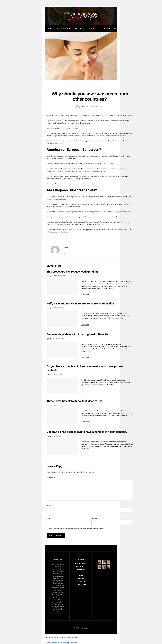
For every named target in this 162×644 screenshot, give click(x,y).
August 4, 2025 (57, 405)
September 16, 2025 (59, 276)
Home (51, 29)
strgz (84, 106)
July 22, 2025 (57, 436)
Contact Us (136, 29)
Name (49, 505)
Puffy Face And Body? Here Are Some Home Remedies (80, 304)
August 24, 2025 (58, 375)
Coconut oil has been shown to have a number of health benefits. (87, 432)
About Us (107, 29)
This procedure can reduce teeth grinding (72, 272)
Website (94, 518)
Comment (51, 478)
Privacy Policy (121, 29)
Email (49, 519)
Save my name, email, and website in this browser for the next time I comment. (77, 529)
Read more (85, 295)
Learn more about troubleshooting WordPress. (61, 643)
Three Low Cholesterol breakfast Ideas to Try (74, 401)
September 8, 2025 (58, 308)
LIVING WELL (79, 29)
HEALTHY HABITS (64, 29)
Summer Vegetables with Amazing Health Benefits (77, 334)
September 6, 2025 (96, 107)
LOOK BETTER (93, 29)
